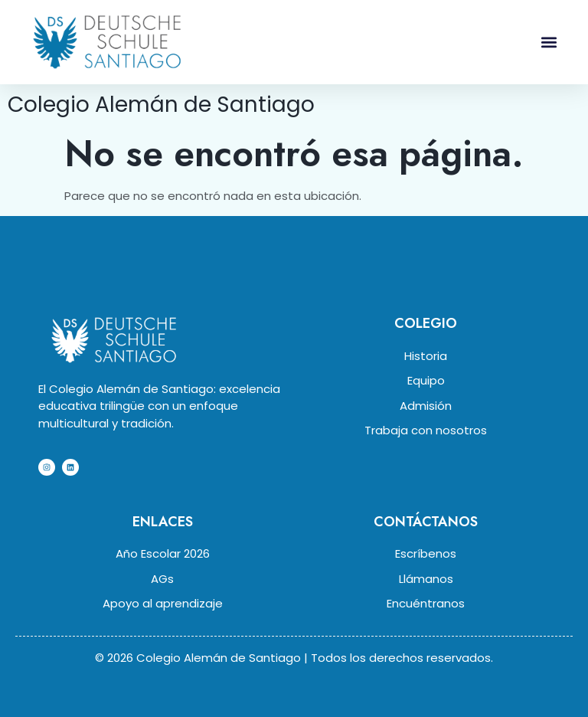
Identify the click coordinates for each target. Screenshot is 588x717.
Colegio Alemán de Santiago (161, 105)
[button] (549, 42)
